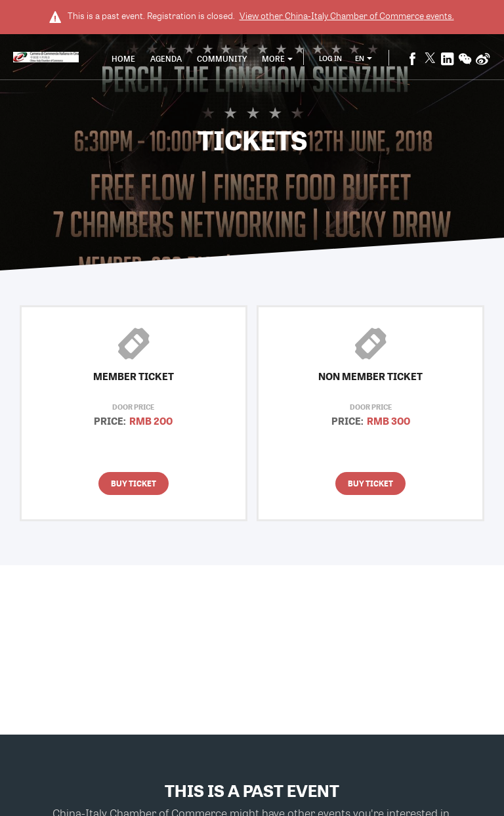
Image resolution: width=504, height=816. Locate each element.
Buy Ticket (134, 483)
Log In (330, 58)
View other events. (347, 16)
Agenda (166, 58)
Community (222, 58)
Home (123, 58)
